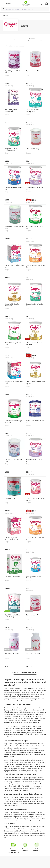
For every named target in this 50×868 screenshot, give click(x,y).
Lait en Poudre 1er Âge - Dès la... (14, 266)
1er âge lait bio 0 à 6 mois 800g (35, 227)
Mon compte (42, 3)
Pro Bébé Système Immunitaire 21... (11, 111)
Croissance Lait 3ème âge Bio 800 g (13, 422)
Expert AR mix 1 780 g (33, 71)
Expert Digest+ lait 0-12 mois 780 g (14, 72)
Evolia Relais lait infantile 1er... (34, 460)
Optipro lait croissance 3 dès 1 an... (14, 383)
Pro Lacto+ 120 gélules (34, 654)
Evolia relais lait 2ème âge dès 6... (35, 188)
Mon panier (46, 4)
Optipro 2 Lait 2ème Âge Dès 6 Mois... (36, 499)
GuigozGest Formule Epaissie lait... (14, 227)
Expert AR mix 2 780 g (33, 615)
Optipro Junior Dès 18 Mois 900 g (14, 188)
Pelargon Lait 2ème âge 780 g (35, 538)
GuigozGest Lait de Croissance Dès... (11, 149)
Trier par (32, 39)
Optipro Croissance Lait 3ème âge (34, 577)
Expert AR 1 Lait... (10, 498)
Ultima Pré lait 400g (32, 149)
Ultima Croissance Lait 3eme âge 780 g (35, 383)
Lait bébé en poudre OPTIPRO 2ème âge (11, 538)
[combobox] (25, 9)
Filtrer (15, 40)
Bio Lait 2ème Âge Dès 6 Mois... (13, 344)
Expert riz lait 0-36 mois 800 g (35, 422)
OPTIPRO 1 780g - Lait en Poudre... (13, 460)
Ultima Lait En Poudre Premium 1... (12, 305)
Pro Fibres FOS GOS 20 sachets (12, 577)
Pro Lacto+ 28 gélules (12, 654)
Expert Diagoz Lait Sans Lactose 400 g (13, 616)
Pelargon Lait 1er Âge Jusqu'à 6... (36, 266)
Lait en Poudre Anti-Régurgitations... (33, 111)
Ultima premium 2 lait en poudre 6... (34, 344)
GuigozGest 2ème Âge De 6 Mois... (35, 305)
